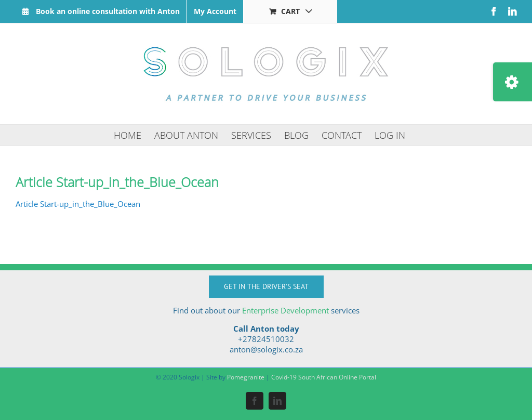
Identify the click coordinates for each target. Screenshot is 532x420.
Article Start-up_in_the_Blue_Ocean (78, 204)
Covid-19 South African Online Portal (324, 377)
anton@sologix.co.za (266, 349)
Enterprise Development (285, 310)
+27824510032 (266, 339)
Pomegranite (246, 377)
